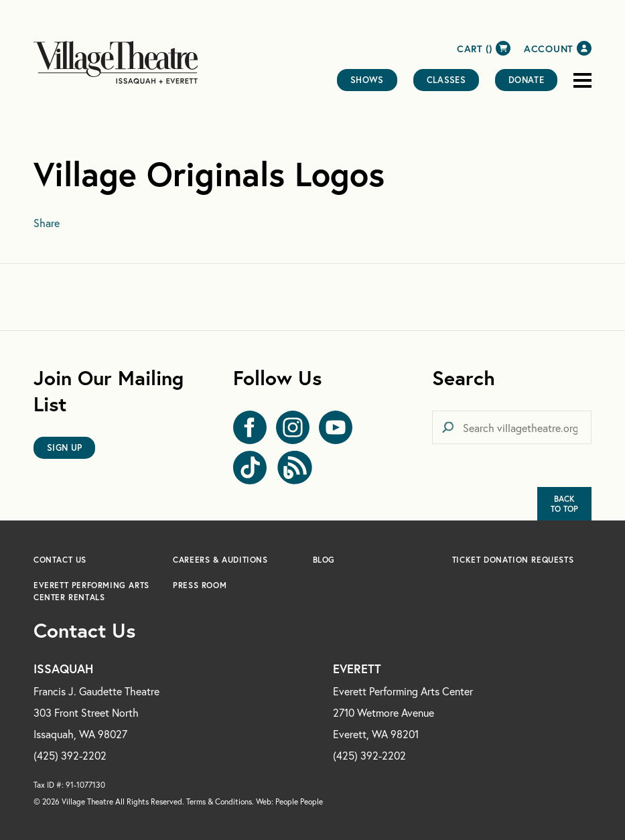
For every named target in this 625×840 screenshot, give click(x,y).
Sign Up (64, 448)
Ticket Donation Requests (513, 560)
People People (299, 801)
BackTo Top (564, 504)
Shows (367, 80)
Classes (446, 80)
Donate (526, 80)
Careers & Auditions (220, 560)
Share (47, 223)
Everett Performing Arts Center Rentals (91, 591)
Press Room (200, 585)
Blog (324, 560)
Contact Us (60, 560)
